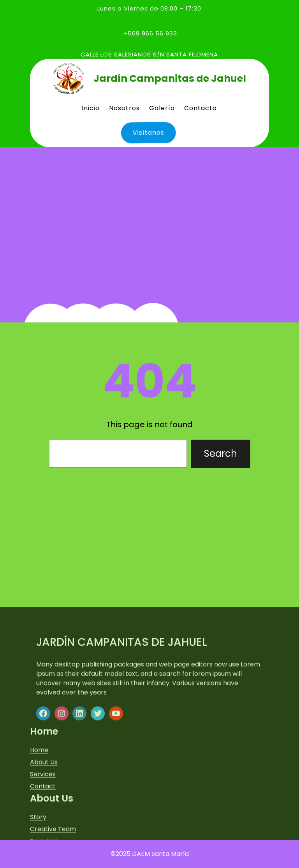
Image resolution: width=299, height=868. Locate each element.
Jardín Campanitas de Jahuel (170, 78)
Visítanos (147, 132)
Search (221, 453)
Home (39, 831)
